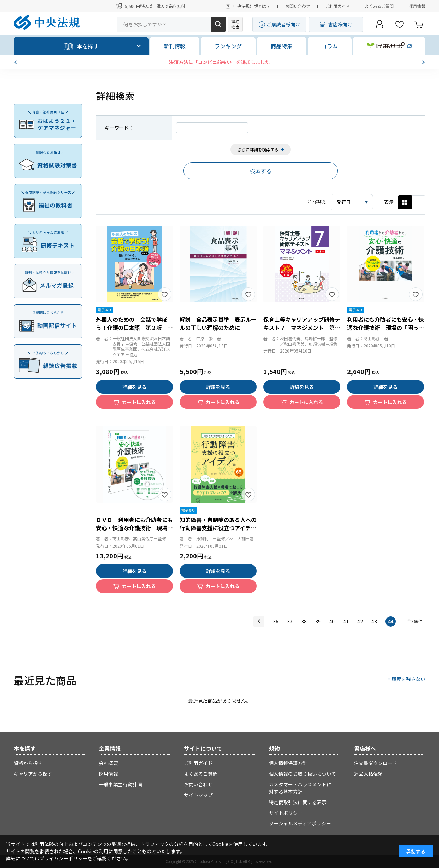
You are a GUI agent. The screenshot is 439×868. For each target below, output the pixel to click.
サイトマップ (198, 795)
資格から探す (28, 763)
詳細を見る (134, 387)
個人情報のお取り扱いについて (302, 774)
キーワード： (119, 128)
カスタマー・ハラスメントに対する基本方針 (300, 788)
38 (304, 621)
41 (346, 621)
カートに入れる (139, 402)
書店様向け (340, 24)
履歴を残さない (408, 679)
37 (290, 621)
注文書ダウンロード (376, 763)
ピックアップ (418, 202)
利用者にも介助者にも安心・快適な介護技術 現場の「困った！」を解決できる (385, 328)
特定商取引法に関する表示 (298, 802)
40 (332, 621)
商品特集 (282, 46)
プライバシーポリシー (63, 858)
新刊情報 (175, 46)
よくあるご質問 (379, 6)
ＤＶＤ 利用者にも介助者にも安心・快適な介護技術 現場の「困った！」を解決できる (134, 528)
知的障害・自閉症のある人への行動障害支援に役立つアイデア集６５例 (218, 528)
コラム (330, 46)
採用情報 (417, 6)
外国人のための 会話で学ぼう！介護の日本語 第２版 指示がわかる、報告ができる (134, 328)
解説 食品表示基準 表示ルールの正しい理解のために (218, 323)
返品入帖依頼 (368, 774)
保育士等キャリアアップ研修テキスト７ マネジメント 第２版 (302, 328)
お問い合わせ (298, 6)
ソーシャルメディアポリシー (300, 823)
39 (318, 621)
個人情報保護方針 (288, 763)
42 (360, 621)
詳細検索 (235, 24)
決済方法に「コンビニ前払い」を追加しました (256, 62)
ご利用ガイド (337, 6)
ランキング (228, 46)
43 (374, 621)
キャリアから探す (33, 774)
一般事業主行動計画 (120, 784)
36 (276, 621)
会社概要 (108, 763)
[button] (16, 62)
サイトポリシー (286, 813)
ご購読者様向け (283, 24)
